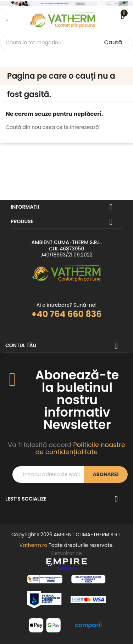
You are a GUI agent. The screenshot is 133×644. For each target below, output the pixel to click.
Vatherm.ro (33, 545)
